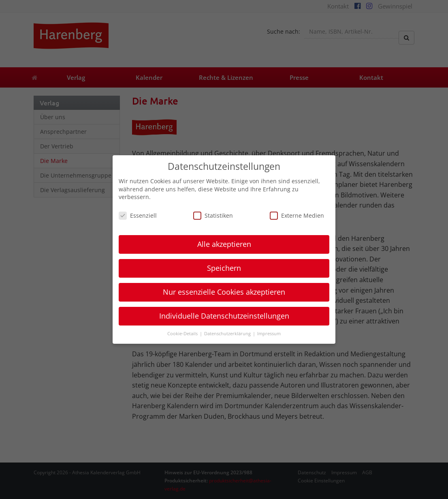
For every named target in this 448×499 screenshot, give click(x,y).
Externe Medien (297, 215)
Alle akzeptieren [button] (224, 244)
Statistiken (213, 215)
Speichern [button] (224, 268)
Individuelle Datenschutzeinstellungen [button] (224, 316)
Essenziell (138, 215)
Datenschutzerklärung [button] (228, 334)
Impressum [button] (269, 334)
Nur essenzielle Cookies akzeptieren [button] (224, 292)
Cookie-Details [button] (183, 334)
